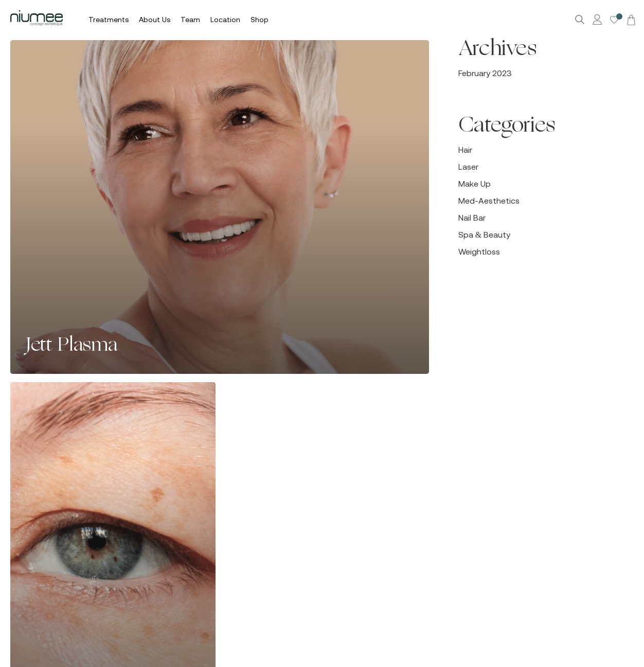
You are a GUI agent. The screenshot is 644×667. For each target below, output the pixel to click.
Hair (465, 150)
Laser (468, 167)
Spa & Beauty (484, 235)
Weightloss (479, 251)
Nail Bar (472, 218)
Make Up (475, 184)
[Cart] (630, 20)
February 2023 (485, 73)
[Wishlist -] (614, 20)
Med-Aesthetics (489, 201)
